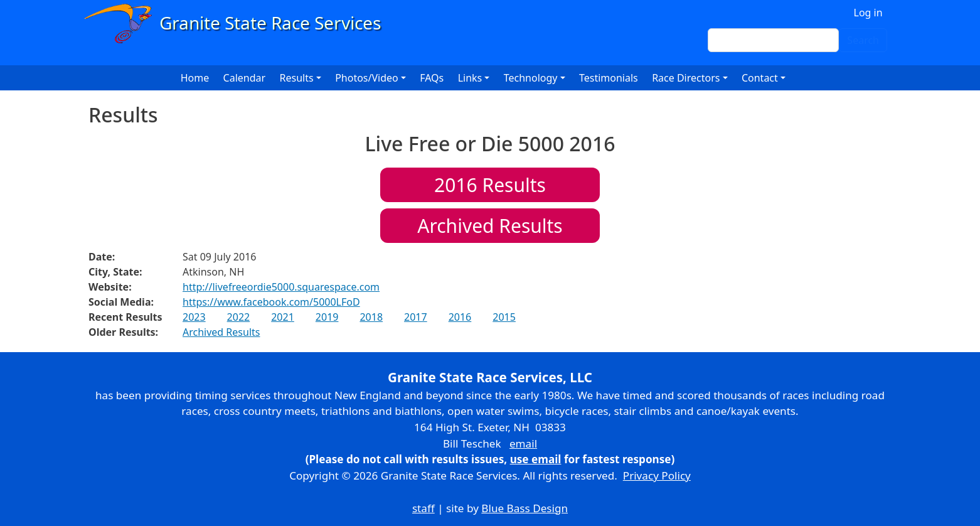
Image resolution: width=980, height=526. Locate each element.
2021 (283, 317)
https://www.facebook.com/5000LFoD (271, 302)
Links (470, 78)
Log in (868, 13)
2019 (327, 317)
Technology (531, 78)
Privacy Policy (657, 475)
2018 (371, 317)
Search (863, 40)
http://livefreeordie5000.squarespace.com (281, 287)
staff (423, 508)
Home (195, 78)
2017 (416, 317)
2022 (239, 317)
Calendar (245, 78)
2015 (504, 317)
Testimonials (609, 78)
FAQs (432, 78)
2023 (194, 317)
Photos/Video (367, 78)
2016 (460, 317)
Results (490, 185)
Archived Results (490, 226)
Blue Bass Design (525, 508)
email (523, 443)
